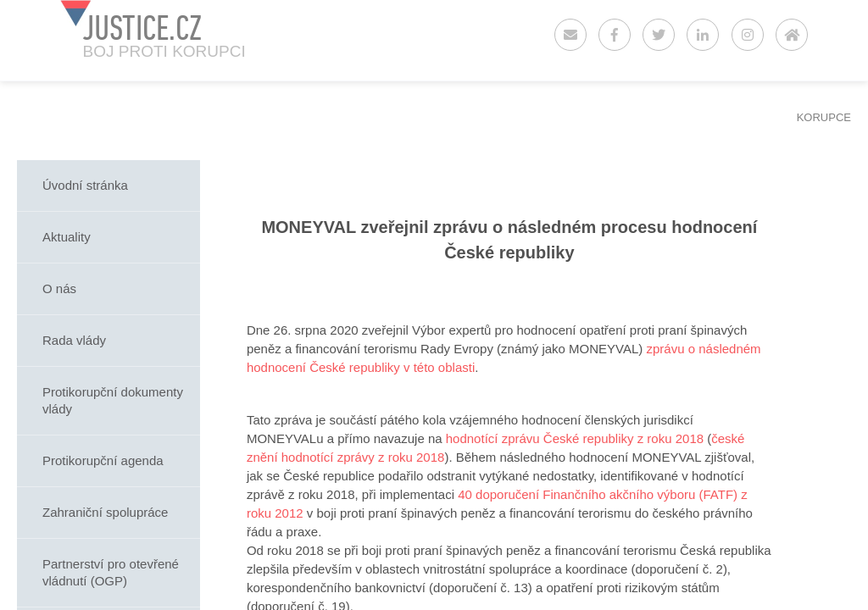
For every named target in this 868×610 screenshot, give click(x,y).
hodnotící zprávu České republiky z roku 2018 (575, 438)
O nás (59, 288)
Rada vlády (74, 340)
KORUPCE (824, 117)
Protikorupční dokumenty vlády (113, 400)
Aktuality (67, 237)
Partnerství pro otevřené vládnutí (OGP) (111, 572)
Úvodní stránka (85, 185)
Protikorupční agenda (103, 460)
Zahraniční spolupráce (105, 512)
